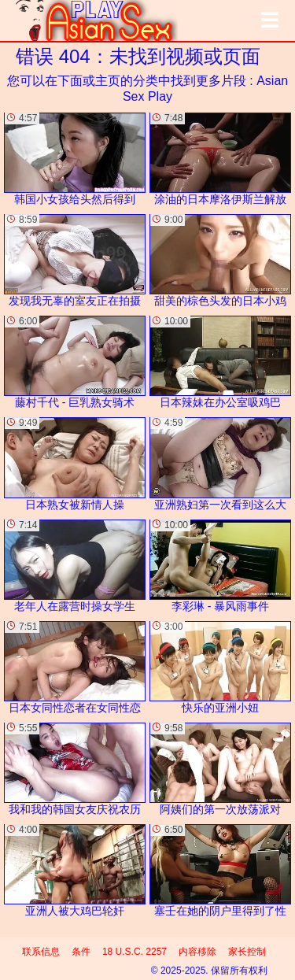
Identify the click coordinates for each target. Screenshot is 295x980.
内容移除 (197, 952)
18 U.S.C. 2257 (135, 952)
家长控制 (247, 952)
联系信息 (41, 952)
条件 (81, 952)
